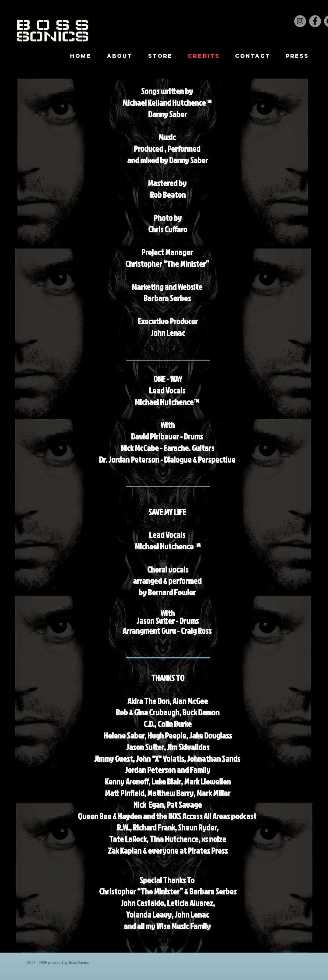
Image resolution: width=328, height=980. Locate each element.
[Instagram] (300, 21)
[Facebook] (315, 21)
